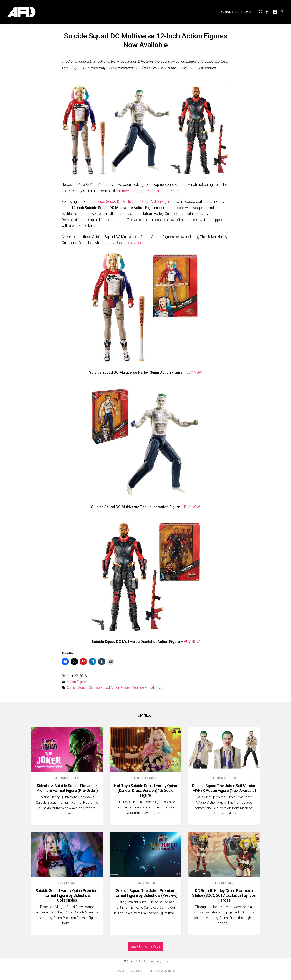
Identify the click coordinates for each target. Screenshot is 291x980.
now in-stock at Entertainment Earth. (151, 191)
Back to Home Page (145, 946)
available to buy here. (127, 243)
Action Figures (77, 682)
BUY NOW (194, 372)
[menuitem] (235, 13)
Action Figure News (235, 13)
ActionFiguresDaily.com (152, 961)
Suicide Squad (77, 688)
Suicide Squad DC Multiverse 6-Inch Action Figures (133, 202)
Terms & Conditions (161, 971)
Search (284, 12)
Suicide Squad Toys (148, 688)
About (120, 971)
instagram (277, 12)
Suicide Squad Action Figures (110, 688)
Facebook (270, 12)
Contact (136, 971)
